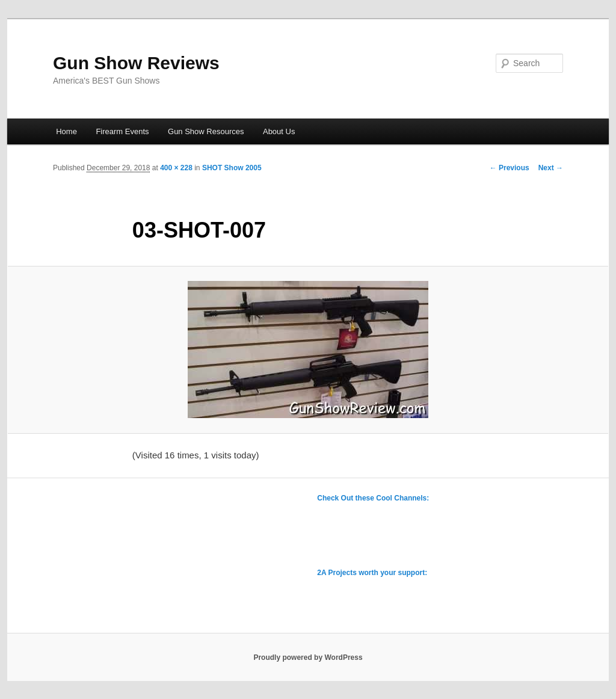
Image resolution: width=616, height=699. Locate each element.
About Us (279, 131)
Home (66, 131)
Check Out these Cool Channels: (373, 498)
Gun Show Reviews (136, 63)
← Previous (510, 168)
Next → (551, 168)
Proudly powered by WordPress (308, 657)
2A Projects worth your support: (372, 573)
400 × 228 (176, 168)
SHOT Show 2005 (232, 168)
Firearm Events (122, 131)
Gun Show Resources (206, 131)
